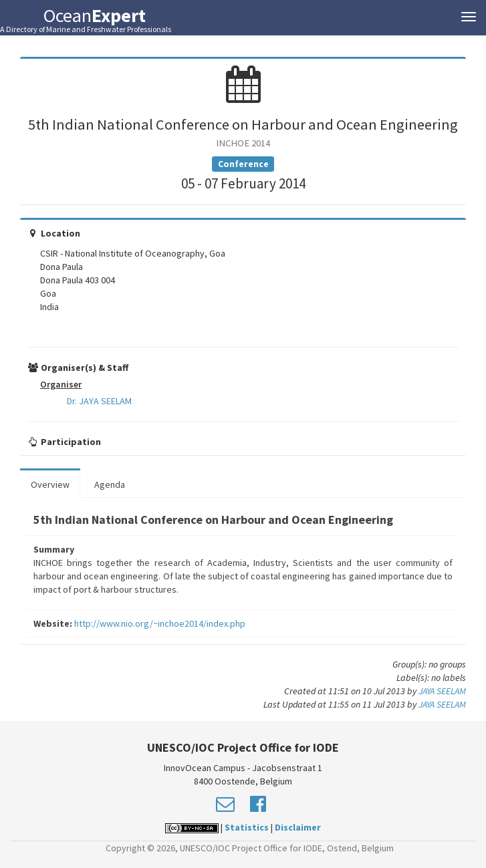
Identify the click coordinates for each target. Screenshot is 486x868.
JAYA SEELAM (442, 691)
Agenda (110, 484)
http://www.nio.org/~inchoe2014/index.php (160, 623)
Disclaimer (298, 827)
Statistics (247, 827)
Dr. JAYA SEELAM (99, 401)
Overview (50, 484)
